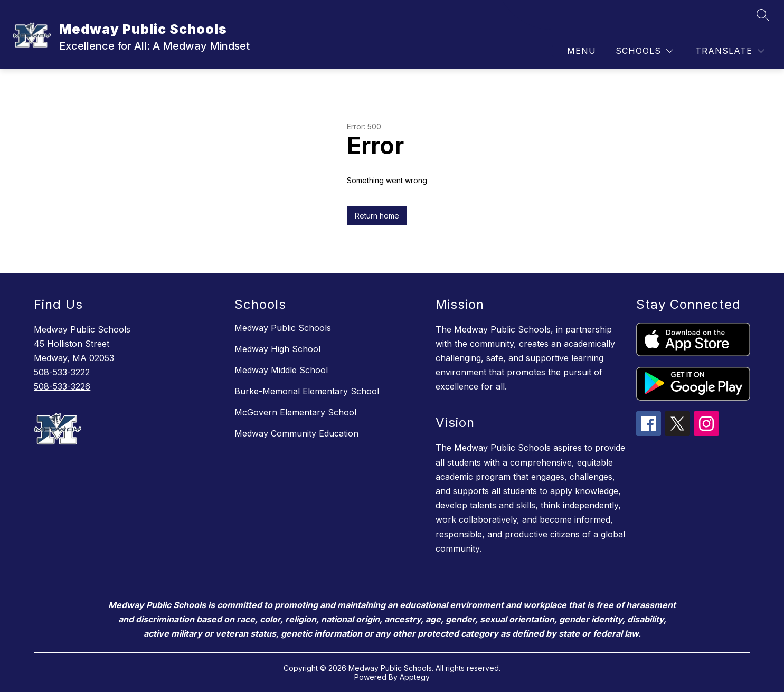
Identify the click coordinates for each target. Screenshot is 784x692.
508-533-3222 (62, 372)
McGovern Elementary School (295, 412)
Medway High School (277, 349)
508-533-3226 (62, 386)
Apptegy (415, 677)
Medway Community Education (296, 433)
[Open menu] (574, 51)
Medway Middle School (281, 370)
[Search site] (763, 15)
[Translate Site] (730, 51)
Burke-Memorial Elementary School (307, 391)
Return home (377, 216)
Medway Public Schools (283, 328)
